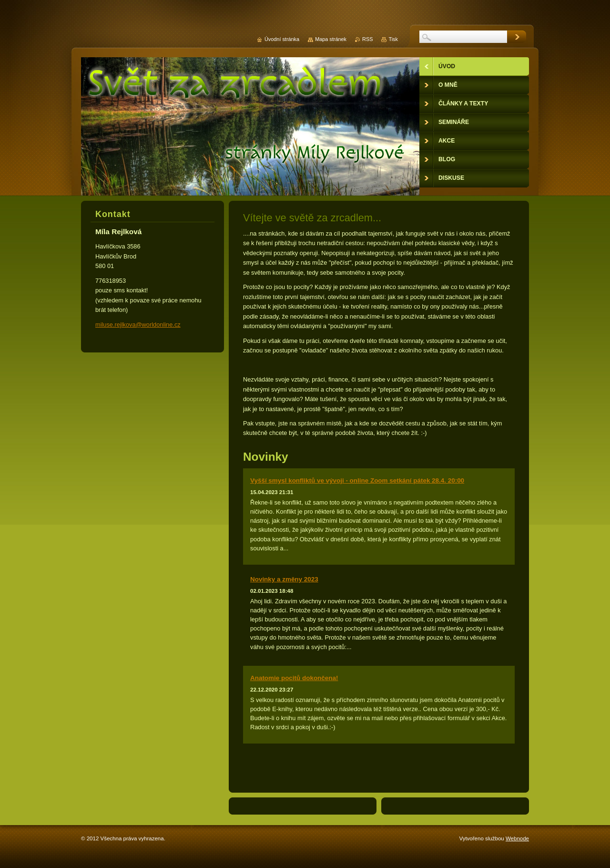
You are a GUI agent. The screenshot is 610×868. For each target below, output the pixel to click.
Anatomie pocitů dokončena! (294, 678)
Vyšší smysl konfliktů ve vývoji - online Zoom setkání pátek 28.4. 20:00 (357, 480)
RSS (367, 39)
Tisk (393, 39)
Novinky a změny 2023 (284, 579)
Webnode (517, 838)
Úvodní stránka (282, 39)
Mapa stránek (331, 39)
